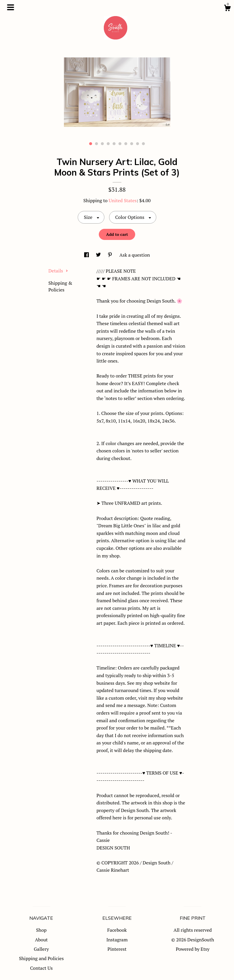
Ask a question (135, 255)
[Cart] (227, 9)
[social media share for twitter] (99, 255)
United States (123, 200)
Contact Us (41, 968)
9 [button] (138, 144)
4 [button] (108, 144)
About (41, 940)
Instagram (117, 940)
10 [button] (143, 144)
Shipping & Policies (60, 286)
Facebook (117, 930)
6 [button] (120, 144)
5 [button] (114, 144)
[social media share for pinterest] (111, 255)
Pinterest (117, 949)
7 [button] (126, 144)
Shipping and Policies (41, 958)
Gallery (41, 949)
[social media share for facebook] (87, 255)
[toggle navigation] (11, 7)
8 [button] (132, 144)
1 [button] (91, 144)
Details (58, 271)
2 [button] (96, 144)
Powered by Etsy (193, 949)
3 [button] (102, 144)
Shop (41, 930)
